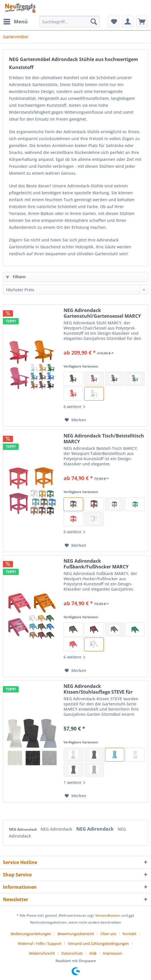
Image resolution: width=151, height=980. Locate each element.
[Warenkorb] (142, 22)
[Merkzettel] (114, 22)
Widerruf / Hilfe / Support (40, 943)
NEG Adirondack (23, 829)
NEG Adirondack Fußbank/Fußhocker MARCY (96, 564)
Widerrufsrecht (42, 953)
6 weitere (74, 407)
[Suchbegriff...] (70, 22)
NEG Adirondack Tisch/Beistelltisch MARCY (104, 439)
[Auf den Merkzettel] (75, 420)
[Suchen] (94, 22)
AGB (93, 953)
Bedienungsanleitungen (31, 934)
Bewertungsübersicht (76, 934)
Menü (16, 21)
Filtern (16, 277)
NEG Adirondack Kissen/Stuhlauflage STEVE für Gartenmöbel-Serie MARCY (98, 689)
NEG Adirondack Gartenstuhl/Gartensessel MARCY (102, 313)
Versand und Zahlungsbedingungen (98, 943)
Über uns (108, 934)
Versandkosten (108, 915)
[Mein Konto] (128, 22)
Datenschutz (72, 953)
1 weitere (74, 782)
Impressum (112, 953)
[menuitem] (15, 22)
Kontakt (129, 934)
